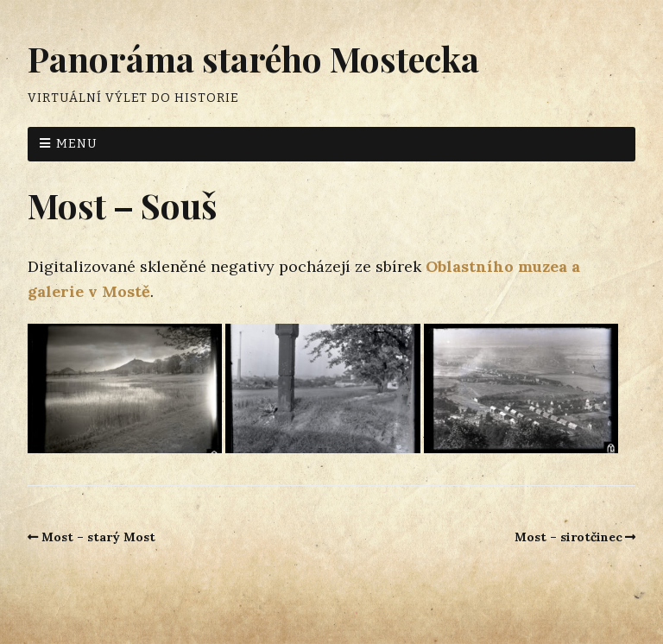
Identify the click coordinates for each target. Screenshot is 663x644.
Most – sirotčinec (568, 537)
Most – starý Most (98, 537)
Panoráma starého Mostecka (253, 58)
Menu (77, 144)
